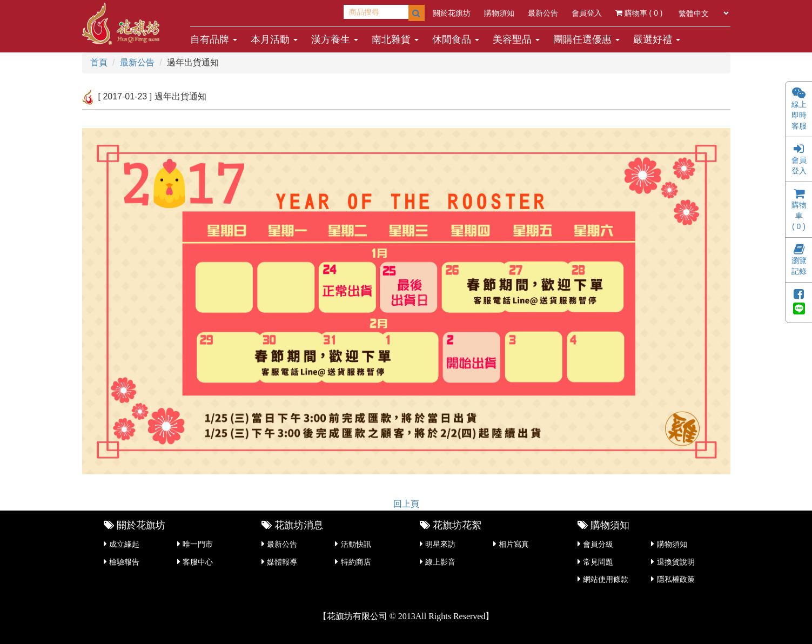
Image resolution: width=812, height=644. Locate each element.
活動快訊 (356, 544)
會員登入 (587, 13)
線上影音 (440, 562)
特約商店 (356, 562)
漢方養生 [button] (335, 39)
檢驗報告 (124, 562)
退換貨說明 (676, 562)
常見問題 (598, 562)
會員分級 (598, 544)
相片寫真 (514, 544)
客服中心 (198, 562)
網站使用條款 (606, 579)
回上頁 (406, 504)
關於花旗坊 (452, 13)
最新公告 (543, 13)
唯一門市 (198, 544)
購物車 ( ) (639, 13)
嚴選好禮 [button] (657, 39)
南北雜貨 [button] (395, 39)
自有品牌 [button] (214, 39)
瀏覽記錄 (799, 261)
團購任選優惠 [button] (586, 39)
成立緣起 (124, 544)
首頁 (99, 62)
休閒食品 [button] (456, 39)
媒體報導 (282, 562)
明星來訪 (440, 544)
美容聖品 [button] (516, 39)
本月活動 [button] (274, 39)
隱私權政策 (676, 579)
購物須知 (499, 13)
